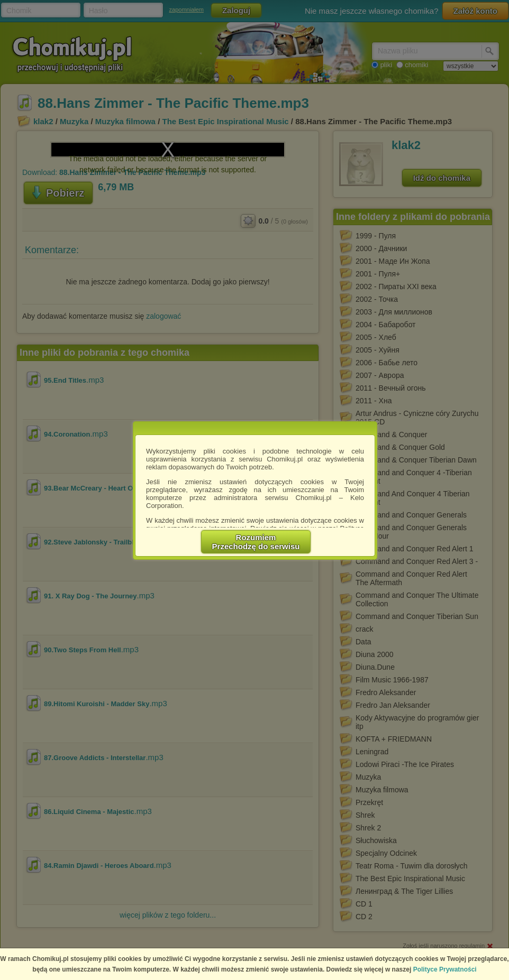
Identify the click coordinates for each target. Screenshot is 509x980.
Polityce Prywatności (445, 969)
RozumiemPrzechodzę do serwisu (256, 542)
